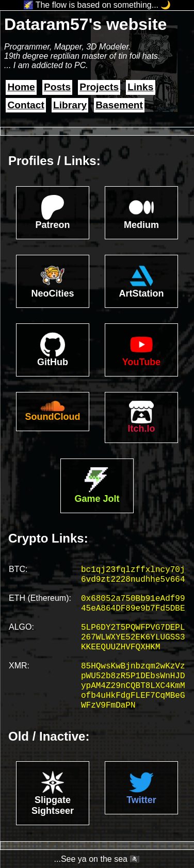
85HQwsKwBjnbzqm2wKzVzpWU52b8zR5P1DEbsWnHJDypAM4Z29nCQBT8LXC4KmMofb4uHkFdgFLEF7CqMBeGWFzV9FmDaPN (133, 686)
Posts (57, 87)
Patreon (52, 225)
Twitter (141, 800)
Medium (141, 225)
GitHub (53, 362)
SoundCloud (53, 417)
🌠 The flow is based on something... (91, 5)
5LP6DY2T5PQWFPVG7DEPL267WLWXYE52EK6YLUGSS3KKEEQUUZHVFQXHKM (133, 637)
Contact (26, 105)
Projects (99, 87)
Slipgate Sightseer (53, 805)
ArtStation (142, 293)
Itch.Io (142, 429)
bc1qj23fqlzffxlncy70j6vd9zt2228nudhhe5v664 (133, 575)
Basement (119, 105)
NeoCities (52, 293)
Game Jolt (97, 499)
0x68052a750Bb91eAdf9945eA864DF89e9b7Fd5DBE (133, 604)
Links (140, 87)
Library (70, 105)
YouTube (141, 362)
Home (21, 87)
